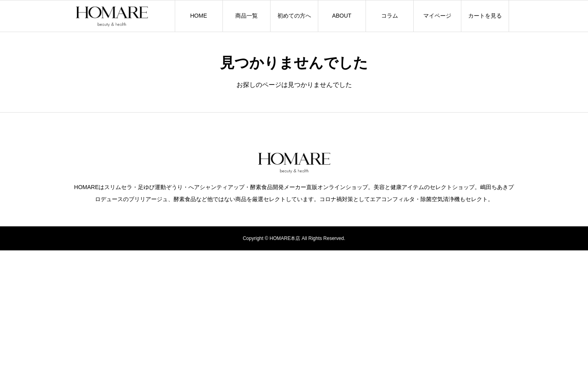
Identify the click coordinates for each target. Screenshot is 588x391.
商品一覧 (247, 16)
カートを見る (485, 16)
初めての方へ (294, 16)
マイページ (437, 16)
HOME (199, 16)
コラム (390, 16)
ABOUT (341, 16)
